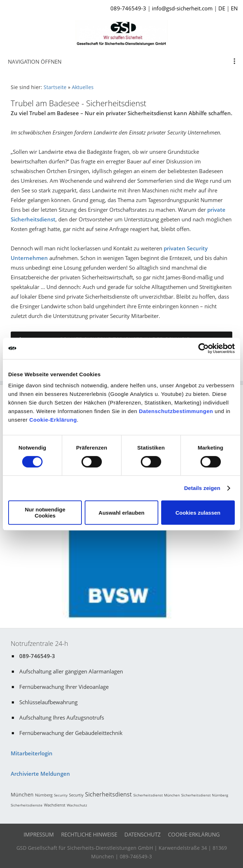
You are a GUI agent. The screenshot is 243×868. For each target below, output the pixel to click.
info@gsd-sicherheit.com (182, 8)
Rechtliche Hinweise (89, 834)
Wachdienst (55, 805)
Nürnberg (44, 795)
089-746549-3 (128, 8)
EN (234, 8)
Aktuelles (83, 87)
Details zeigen (202, 488)
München (22, 795)
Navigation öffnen (35, 62)
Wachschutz (77, 805)
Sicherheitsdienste (27, 805)
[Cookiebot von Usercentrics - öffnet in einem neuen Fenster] (204, 348)
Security (61, 795)
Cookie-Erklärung (53, 420)
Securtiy (76, 795)
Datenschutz (143, 834)
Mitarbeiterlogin (32, 753)
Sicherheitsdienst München (157, 795)
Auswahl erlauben (121, 513)
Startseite (55, 87)
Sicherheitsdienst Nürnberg (205, 795)
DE (222, 8)
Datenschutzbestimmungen (176, 411)
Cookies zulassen (198, 513)
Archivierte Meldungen (40, 774)
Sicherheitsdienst (108, 794)
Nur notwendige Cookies (45, 513)
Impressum (39, 834)
